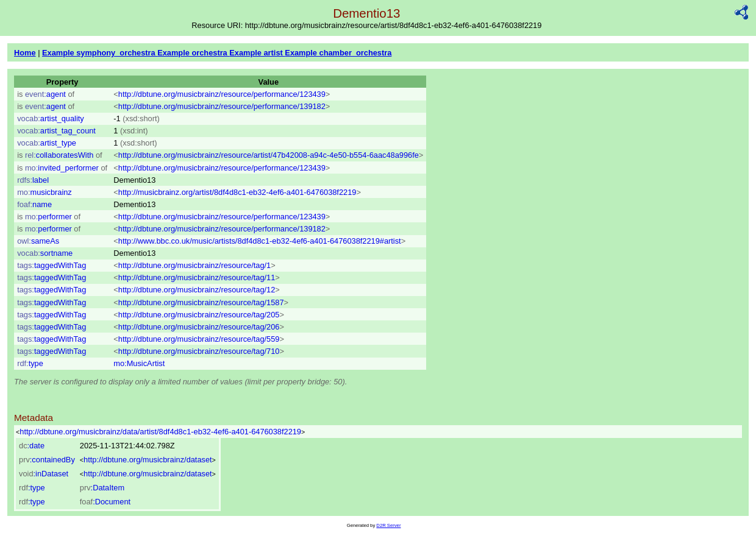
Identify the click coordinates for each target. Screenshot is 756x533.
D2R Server (388, 525)
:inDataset (44, 474)
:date (32, 446)
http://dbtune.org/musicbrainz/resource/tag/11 (197, 277)
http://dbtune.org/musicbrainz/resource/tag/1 (194, 265)
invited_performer (62, 168)
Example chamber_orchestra (338, 53)
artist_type (47, 143)
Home (25, 53)
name (34, 204)
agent (45, 94)
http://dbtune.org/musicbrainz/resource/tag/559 (199, 339)
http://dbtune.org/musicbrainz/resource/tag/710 (199, 351)
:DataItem (102, 488)
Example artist (257, 53)
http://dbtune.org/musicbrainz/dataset (148, 460)
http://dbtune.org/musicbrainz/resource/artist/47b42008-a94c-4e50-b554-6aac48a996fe (269, 155)
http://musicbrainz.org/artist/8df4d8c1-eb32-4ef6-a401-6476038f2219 (237, 192)
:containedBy (47, 460)
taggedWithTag (52, 265)
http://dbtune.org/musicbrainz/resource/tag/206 (199, 327)
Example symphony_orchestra (100, 53)
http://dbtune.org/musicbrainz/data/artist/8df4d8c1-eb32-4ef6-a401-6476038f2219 (160, 432)
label (33, 180)
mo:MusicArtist (139, 363)
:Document (105, 502)
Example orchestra (193, 53)
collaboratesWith (59, 155)
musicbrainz (45, 192)
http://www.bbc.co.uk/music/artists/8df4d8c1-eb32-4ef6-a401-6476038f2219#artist (260, 241)
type (30, 363)
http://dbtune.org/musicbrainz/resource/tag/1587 (201, 302)
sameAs (38, 241)
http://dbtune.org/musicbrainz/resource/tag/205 (199, 315)
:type (32, 488)
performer (48, 217)
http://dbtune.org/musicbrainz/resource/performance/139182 (222, 106)
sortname (45, 253)
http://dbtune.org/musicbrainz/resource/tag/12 (197, 290)
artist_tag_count (56, 131)
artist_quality (51, 118)
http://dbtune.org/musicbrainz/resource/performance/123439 (222, 94)
